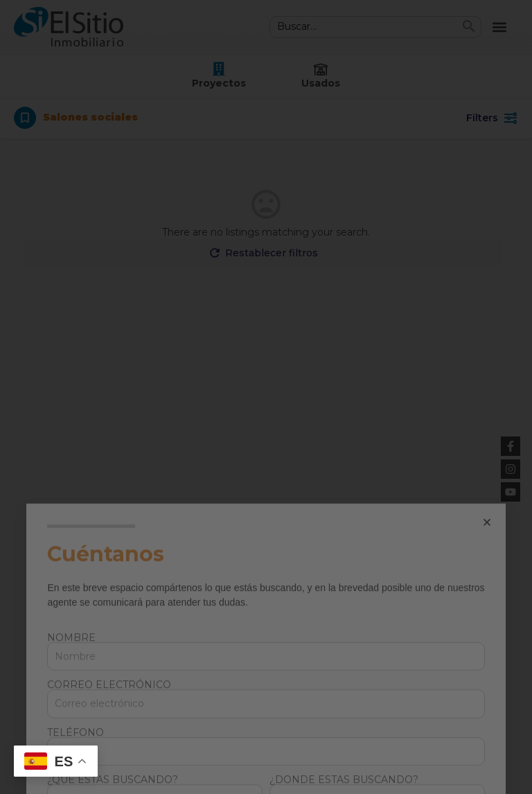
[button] (487, 671)
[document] (266, 397)
